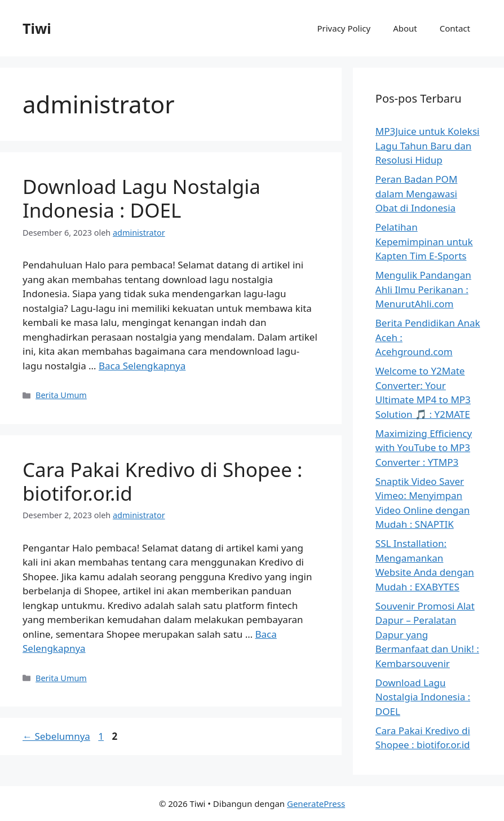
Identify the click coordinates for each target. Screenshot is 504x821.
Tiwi (37, 28)
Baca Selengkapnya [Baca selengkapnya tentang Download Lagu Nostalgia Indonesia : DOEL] (142, 366)
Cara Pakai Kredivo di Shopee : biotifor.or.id (162, 481)
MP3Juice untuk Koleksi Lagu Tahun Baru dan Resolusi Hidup (428, 145)
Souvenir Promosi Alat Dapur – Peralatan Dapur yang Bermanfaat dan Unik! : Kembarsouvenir (427, 635)
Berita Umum (61, 395)
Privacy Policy (344, 28)
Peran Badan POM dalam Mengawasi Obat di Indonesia (417, 193)
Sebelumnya (56, 736)
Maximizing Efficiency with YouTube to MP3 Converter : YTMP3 (424, 448)
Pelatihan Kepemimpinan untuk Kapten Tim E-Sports (424, 241)
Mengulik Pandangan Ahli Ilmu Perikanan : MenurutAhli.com (423, 289)
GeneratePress (316, 804)
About (405, 28)
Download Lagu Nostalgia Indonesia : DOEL (142, 198)
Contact (455, 28)
